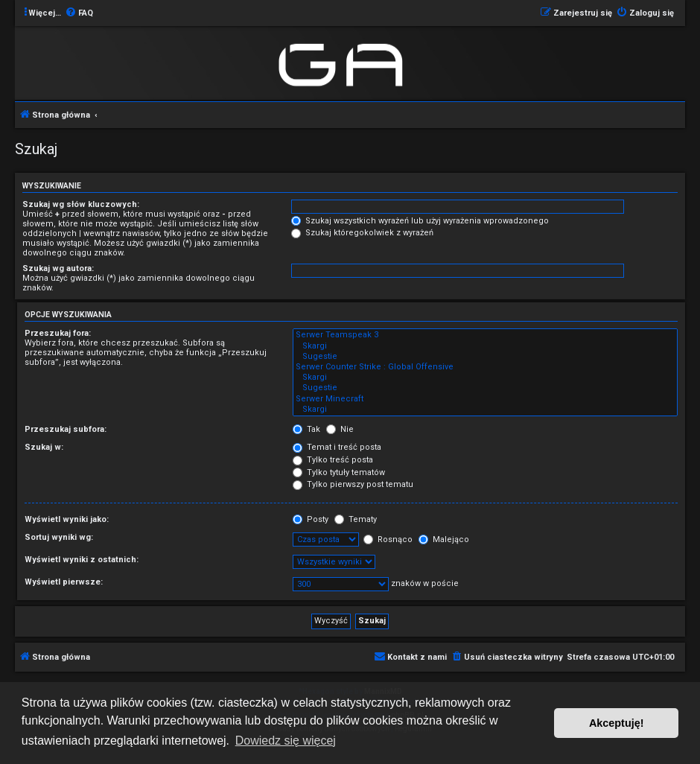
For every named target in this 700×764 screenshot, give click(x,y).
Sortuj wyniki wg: (59, 537)
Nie (340, 429)
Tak (306, 429)
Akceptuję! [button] (617, 723)
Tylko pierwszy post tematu (353, 484)
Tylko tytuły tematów (339, 472)
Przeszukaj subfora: (66, 429)
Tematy (356, 519)
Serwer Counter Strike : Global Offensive (485, 367)
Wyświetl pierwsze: (64, 582)
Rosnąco (388, 539)
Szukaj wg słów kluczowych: (81, 204)
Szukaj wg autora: (58, 268)
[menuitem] (79, 13)
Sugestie (485, 357)
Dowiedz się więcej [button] (286, 741)
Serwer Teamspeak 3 (485, 335)
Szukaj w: (44, 447)
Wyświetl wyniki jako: (67, 519)
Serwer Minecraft (485, 399)
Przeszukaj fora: (58, 333)
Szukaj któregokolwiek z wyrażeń (362, 233)
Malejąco (444, 539)
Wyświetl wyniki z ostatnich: (82, 560)
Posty (311, 519)
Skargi (485, 346)
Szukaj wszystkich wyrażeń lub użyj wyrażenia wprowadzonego (420, 221)
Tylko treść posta (333, 460)
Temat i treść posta (337, 447)
